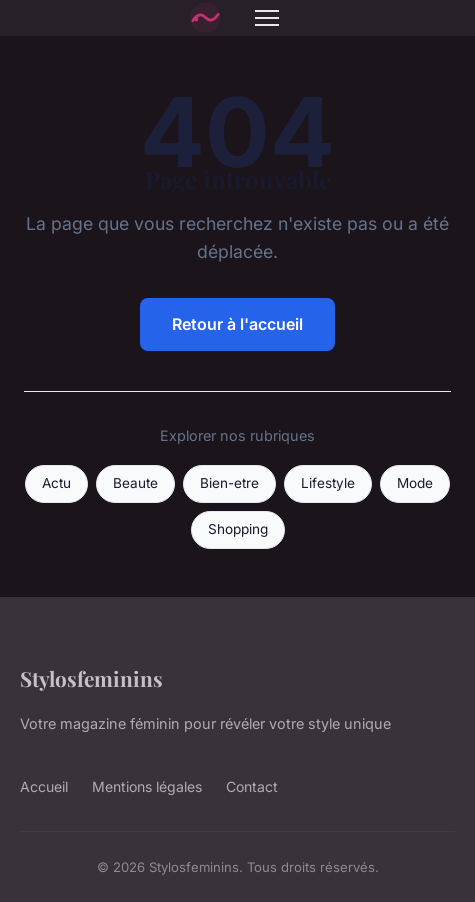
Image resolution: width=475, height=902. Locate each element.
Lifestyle (328, 483)
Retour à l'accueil (237, 324)
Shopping (238, 529)
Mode (415, 483)
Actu (56, 483)
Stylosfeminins (91, 678)
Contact (252, 786)
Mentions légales (147, 786)
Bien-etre (229, 483)
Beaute (135, 483)
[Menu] (267, 18)
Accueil (44, 786)
